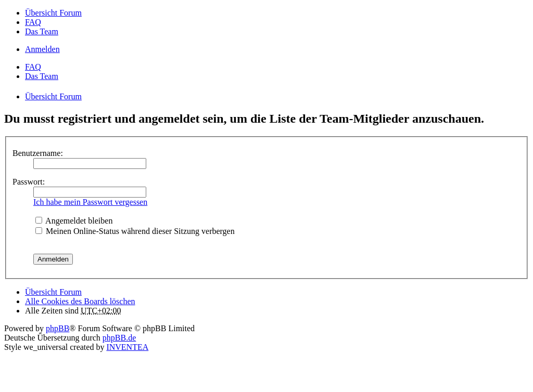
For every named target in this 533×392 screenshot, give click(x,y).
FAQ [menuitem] (33, 22)
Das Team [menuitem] (42, 31)
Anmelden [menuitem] (42, 49)
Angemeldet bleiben (74, 221)
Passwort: (29, 182)
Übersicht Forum (53, 292)
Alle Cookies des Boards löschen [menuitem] (80, 301)
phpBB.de (119, 338)
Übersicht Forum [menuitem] (53, 13)
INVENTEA (127, 347)
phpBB (58, 328)
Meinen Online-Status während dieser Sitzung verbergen (135, 231)
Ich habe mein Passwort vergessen (90, 202)
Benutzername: (38, 153)
